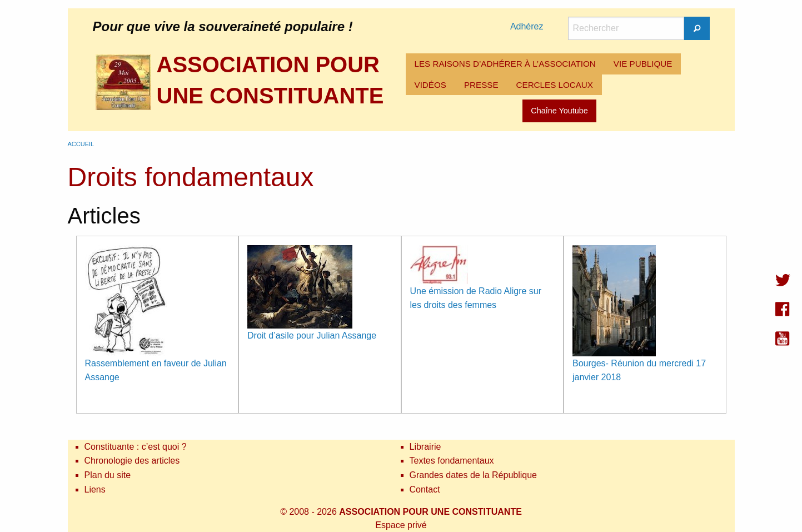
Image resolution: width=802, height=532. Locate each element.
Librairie (425, 447)
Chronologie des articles (132, 461)
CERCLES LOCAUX (555, 85)
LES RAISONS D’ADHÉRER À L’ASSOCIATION (505, 64)
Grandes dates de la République (474, 475)
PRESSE (481, 85)
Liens (95, 489)
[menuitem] (505, 64)
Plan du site (108, 475)
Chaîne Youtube (559, 111)
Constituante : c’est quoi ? (136, 447)
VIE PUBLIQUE (643, 64)
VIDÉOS (430, 85)
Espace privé (401, 525)
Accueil (81, 144)
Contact (425, 489)
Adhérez (527, 26)
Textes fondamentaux (452, 461)
